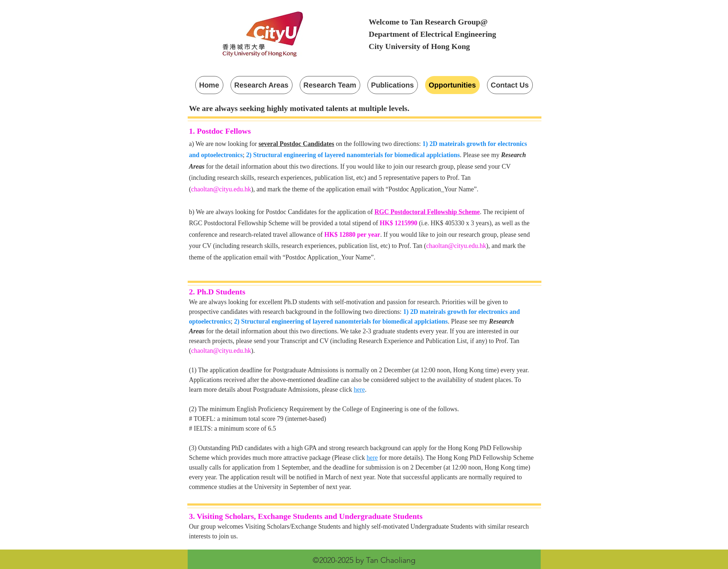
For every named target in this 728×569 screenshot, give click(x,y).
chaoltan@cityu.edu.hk (221, 189)
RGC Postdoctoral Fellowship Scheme (427, 212)
